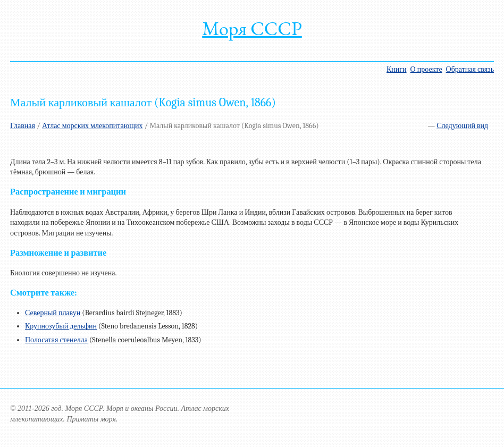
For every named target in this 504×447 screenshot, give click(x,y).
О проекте (426, 69)
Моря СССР (252, 28)
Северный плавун (53, 313)
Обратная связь (470, 69)
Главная (23, 126)
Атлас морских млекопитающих (93, 126)
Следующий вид (462, 126)
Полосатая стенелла (56, 340)
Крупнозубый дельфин (61, 326)
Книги (397, 69)
